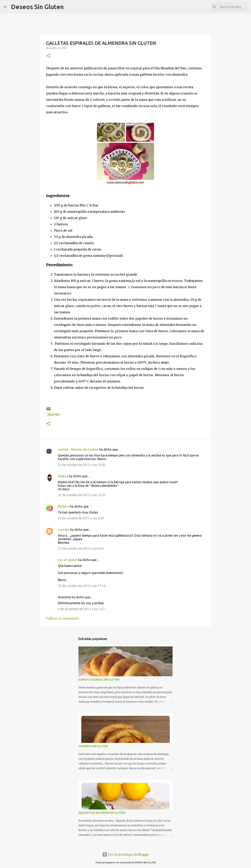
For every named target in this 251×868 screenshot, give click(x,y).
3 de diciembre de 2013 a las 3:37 (81, 609)
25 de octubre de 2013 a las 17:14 (82, 586)
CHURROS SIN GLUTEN (93, 746)
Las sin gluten (68, 560)
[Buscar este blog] (227, 7)
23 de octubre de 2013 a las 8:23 (81, 548)
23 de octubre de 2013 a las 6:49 (81, 518)
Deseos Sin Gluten (37, 7)
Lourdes (64, 530)
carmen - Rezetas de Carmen (78, 449)
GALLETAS (53, 415)
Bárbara (64, 506)
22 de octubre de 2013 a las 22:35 (82, 495)
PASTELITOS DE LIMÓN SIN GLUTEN (102, 813)
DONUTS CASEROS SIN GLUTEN (99, 680)
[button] (48, 56)
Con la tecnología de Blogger (126, 854)
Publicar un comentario (63, 618)
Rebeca (63, 476)
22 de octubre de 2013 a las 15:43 (82, 465)
